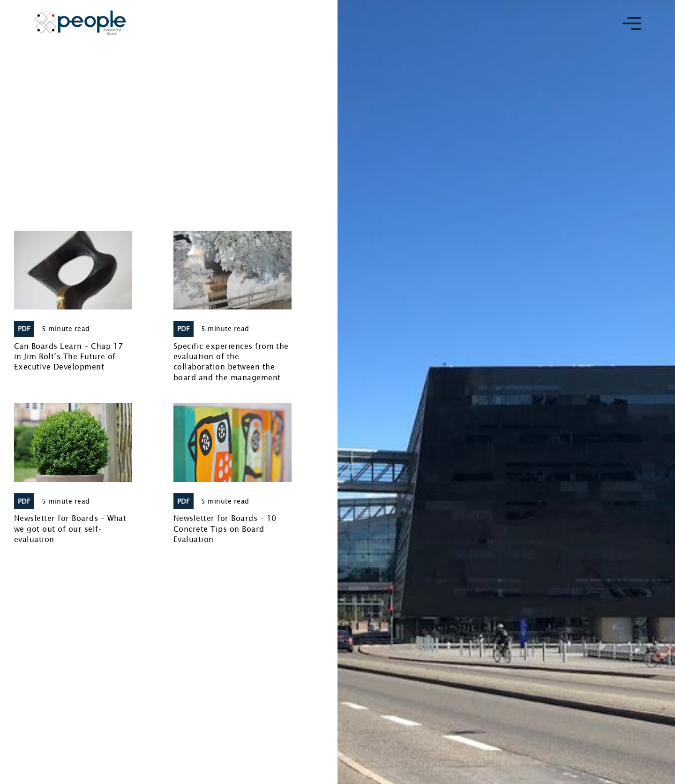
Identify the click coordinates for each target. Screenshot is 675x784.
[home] (81, 23)
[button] (632, 23)
